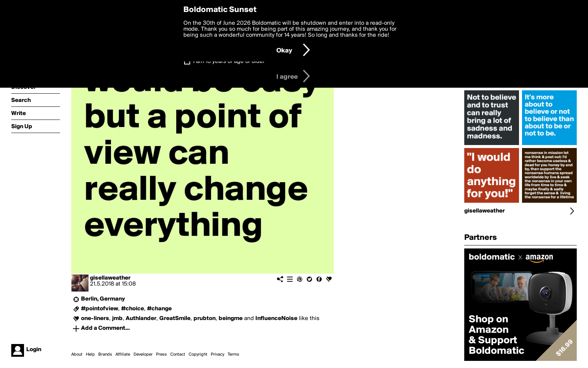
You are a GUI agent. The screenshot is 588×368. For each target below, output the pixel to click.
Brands (105, 355)
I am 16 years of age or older (229, 61)
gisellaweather (110, 278)
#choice (133, 309)
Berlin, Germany (103, 299)
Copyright (198, 355)
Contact (178, 355)
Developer (143, 355)
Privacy (217, 355)
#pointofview (100, 309)
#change (159, 309)
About (77, 355)
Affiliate (123, 355)
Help (90, 355)
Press (161, 355)
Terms (233, 355)
